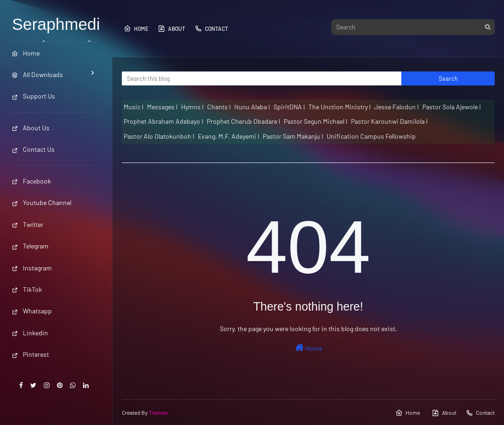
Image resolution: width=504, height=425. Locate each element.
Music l (133, 107)
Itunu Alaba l (252, 107)
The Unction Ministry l (339, 107)
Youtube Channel (42, 202)
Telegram (30, 246)
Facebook (31, 181)
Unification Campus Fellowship (371, 136)
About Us (31, 128)
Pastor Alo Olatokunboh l (159, 136)
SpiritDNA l (289, 107)
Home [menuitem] (26, 53)
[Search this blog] (262, 78)
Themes (158, 412)
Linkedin (30, 333)
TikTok (27, 289)
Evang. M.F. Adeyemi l (228, 136)
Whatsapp (32, 311)
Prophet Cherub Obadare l (243, 121)
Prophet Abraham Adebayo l (163, 121)
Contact (211, 28)
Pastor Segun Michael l (315, 121)
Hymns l (192, 107)
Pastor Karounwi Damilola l (389, 121)
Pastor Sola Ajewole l (451, 107)
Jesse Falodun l (396, 107)
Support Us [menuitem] (33, 96)
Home (136, 28)
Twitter (28, 224)
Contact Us (33, 149)
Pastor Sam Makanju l (293, 136)
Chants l (219, 107)
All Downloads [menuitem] (37, 74)
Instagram (32, 268)
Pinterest (30, 354)
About (171, 28)
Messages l (162, 107)
